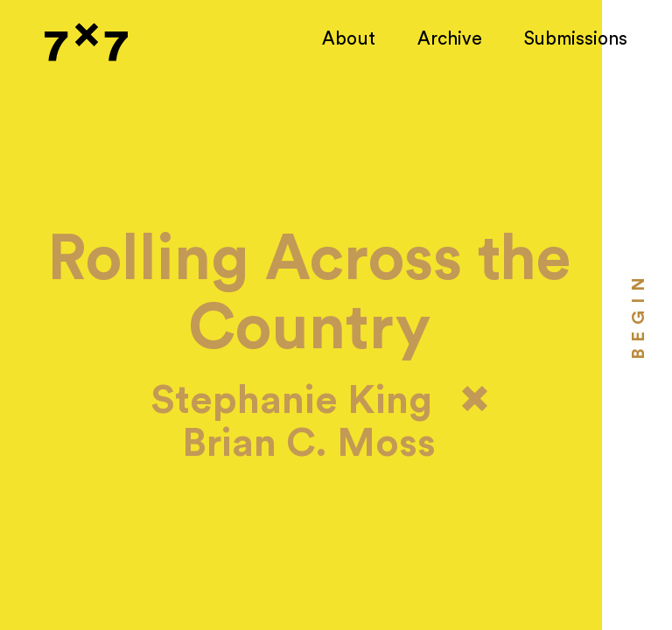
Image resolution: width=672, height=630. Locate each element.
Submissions (576, 39)
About (349, 39)
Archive (450, 39)
